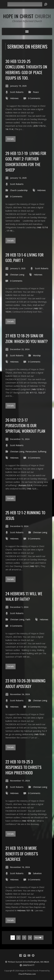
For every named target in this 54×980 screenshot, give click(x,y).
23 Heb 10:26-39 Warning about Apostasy (25, 683)
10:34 (8, 312)
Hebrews (14, 98)
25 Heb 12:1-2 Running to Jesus (25, 515)
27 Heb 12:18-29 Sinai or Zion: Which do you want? (27, 338)
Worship (37, 355)
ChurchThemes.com (27, 974)
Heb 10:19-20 (29, 821)
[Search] (25, 4)
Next (38, 938)
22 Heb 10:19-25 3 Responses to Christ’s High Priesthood (23, 767)
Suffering (42, 452)
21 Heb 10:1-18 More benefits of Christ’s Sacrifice (22, 853)
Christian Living (17, 275)
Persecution (31, 452)
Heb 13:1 (38, 308)
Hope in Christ (27, 16)
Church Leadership (19, 190)
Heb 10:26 (39, 734)
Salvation (37, 873)
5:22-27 (42, 393)
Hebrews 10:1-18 (25, 910)
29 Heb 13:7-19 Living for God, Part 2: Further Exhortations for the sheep (26, 161)
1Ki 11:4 (9, 129)
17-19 (9, 231)
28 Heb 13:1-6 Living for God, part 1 (24, 257)
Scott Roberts (17, 92)
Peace (36, 92)
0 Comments (34, 98)
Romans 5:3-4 (25, 485)
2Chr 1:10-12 (39, 126)
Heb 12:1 (34, 566)
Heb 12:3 (32, 489)
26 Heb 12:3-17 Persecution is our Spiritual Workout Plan (25, 425)
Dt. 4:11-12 (31, 393)
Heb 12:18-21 (38, 389)
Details (11, 139)
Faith (28, 619)
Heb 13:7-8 (42, 227)
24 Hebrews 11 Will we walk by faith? (24, 596)
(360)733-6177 (28, 965)
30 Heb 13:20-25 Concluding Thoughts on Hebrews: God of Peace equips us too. (26, 69)
